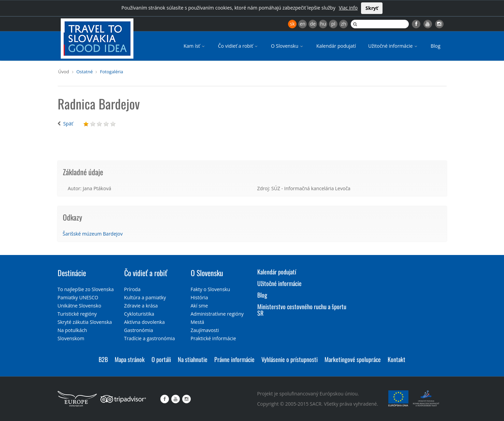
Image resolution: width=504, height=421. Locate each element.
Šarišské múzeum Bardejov (93, 234)
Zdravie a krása (141, 306)
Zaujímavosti (205, 330)
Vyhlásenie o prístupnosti (290, 359)
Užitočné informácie (393, 46)
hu (323, 24)
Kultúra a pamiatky (145, 297)
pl (333, 24)
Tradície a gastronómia (150, 338)
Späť (68, 124)
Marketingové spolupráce (353, 359)
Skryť (372, 8)
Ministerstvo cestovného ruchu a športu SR (302, 310)
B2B (103, 359)
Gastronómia (139, 330)
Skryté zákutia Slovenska (85, 322)
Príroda (132, 289)
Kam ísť (195, 46)
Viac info (348, 8)
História (199, 297)
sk (292, 24)
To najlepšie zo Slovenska (86, 289)
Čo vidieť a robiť (238, 46)
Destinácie (72, 273)
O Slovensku (287, 46)
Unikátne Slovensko (80, 306)
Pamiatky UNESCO (78, 297)
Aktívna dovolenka (145, 322)
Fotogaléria (112, 72)
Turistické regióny (77, 314)
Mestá (198, 322)
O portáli (161, 359)
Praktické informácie (213, 338)
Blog (436, 46)
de (313, 24)
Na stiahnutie (193, 359)
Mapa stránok (130, 359)
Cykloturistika (139, 314)
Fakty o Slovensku (211, 289)
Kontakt (397, 359)
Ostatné (85, 72)
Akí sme (199, 306)
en (302, 24)
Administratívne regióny (217, 314)
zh (343, 24)
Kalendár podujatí (336, 46)
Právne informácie (234, 359)
